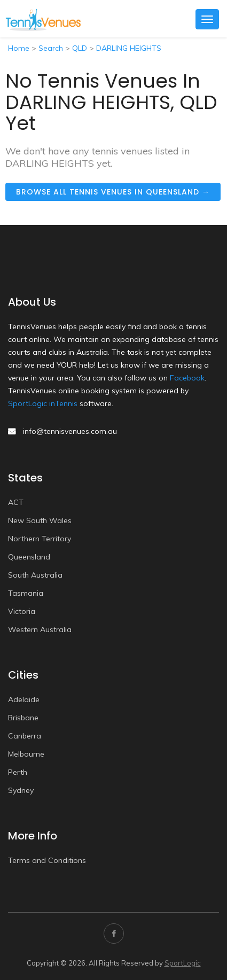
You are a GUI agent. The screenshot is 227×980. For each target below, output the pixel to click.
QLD (80, 48)
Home (19, 48)
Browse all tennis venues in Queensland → (113, 192)
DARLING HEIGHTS (129, 48)
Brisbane (23, 718)
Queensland (29, 557)
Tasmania (26, 593)
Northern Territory (40, 539)
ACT (16, 502)
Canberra (25, 736)
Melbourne (26, 754)
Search (51, 48)
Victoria (22, 611)
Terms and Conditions (47, 860)
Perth (18, 772)
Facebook (187, 378)
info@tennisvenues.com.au (70, 431)
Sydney (21, 790)
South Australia (35, 575)
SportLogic (183, 963)
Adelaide (24, 699)
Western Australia (40, 629)
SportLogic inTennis (43, 403)
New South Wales (40, 520)
